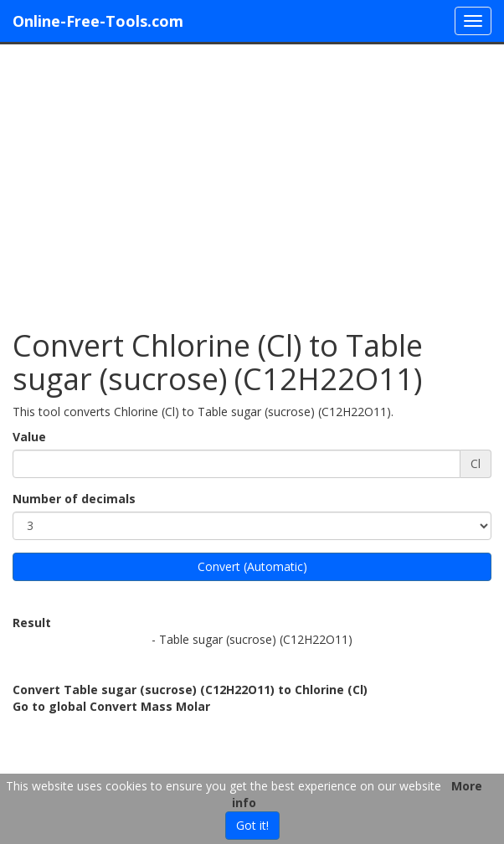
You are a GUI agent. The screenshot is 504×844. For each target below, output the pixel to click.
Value (29, 437)
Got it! (252, 825)
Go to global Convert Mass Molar (111, 706)
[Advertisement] (252, 178)
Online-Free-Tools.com (98, 21)
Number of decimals (74, 499)
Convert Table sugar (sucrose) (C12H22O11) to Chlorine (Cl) (190, 690)
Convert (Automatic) (252, 566)
